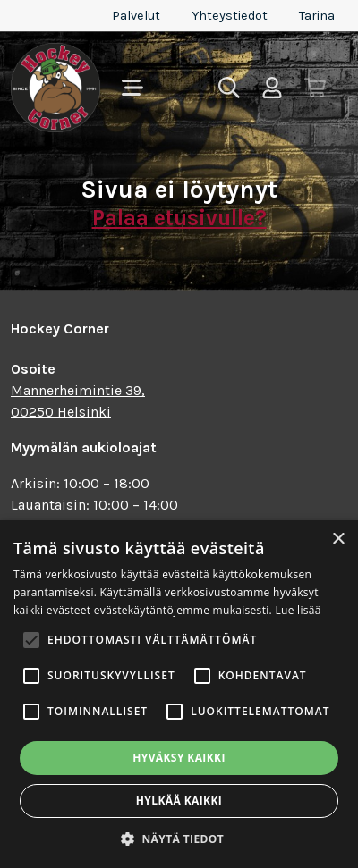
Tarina (317, 16)
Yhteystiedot (230, 16)
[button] (179, 839)
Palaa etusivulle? (179, 218)
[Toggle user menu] (272, 88)
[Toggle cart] (315, 88)
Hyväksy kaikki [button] (179, 758)
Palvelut (136, 16)
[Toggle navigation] (132, 88)
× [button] (338, 539)
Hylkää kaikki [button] (179, 801)
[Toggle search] (229, 88)
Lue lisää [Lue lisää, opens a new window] (298, 610)
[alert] (179, 694)
